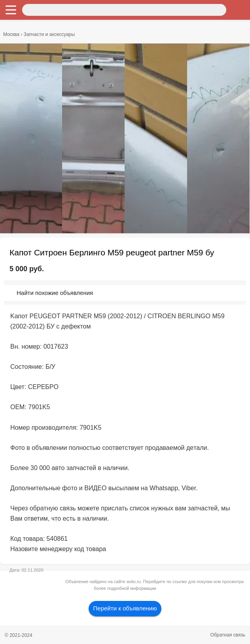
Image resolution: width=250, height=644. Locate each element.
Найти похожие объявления (55, 293)
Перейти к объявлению (125, 608)
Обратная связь (228, 635)
